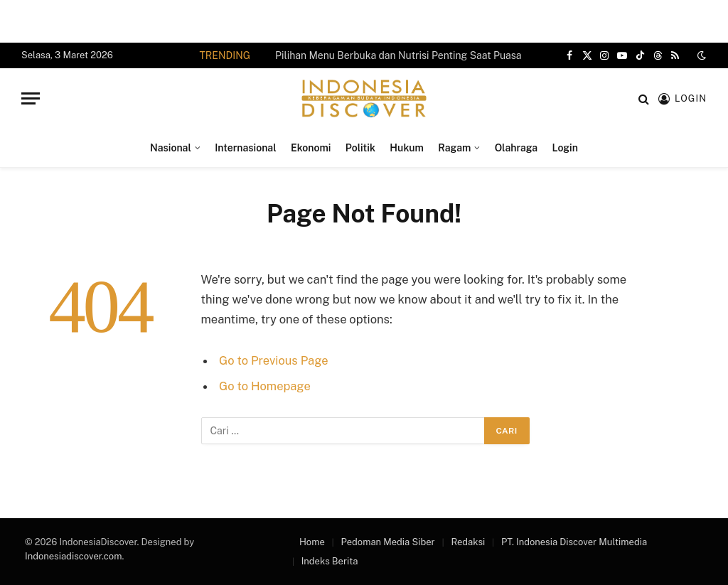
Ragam (454, 148)
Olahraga (516, 148)
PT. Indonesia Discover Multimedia (574, 542)
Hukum (407, 148)
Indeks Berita (330, 561)
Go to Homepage (265, 386)
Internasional (245, 148)
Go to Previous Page (274, 360)
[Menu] (31, 98)
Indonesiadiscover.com (73, 556)
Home (312, 542)
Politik (360, 148)
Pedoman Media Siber (388, 542)
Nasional (171, 148)
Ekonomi (311, 148)
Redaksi (468, 542)
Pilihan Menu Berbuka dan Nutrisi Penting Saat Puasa (398, 55)
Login (565, 148)
